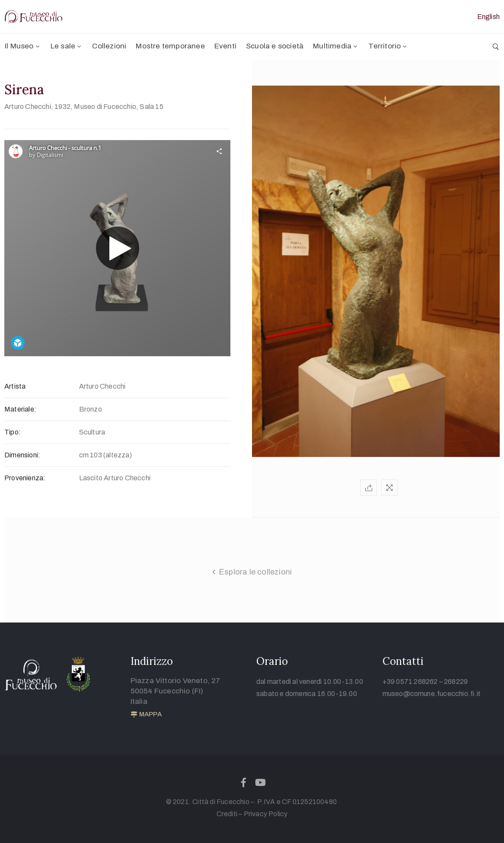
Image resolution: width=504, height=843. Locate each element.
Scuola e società (275, 46)
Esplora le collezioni (255, 572)
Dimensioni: (22, 455)
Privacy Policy (266, 814)
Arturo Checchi (28, 107)
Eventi (225, 46)
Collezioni (109, 46)
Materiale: (20, 409)
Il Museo (23, 46)
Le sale (67, 46)
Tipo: (13, 432)
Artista (15, 386)
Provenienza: (25, 478)
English (488, 17)
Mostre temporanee (170, 46)
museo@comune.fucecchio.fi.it (432, 694)
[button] (146, 715)
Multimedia (336, 46)
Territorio (388, 46)
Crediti (227, 814)
